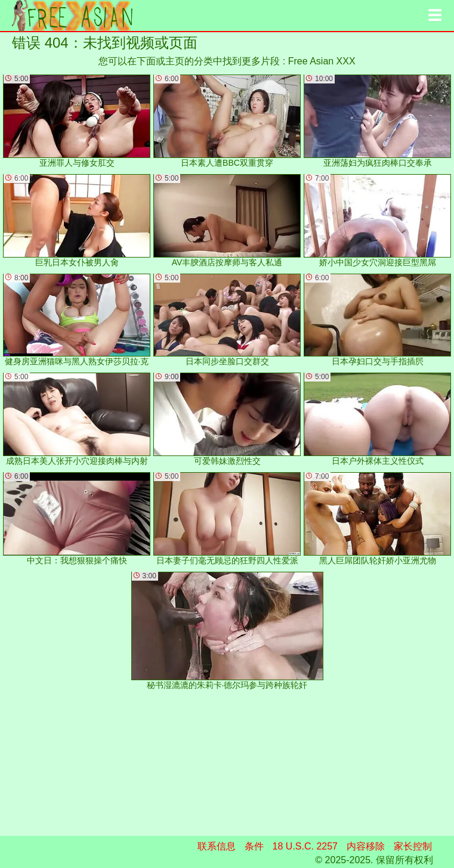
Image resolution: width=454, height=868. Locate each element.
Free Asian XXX (322, 61)
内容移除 (366, 846)
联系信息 (217, 846)
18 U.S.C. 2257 (305, 846)
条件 (254, 846)
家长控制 (413, 846)
